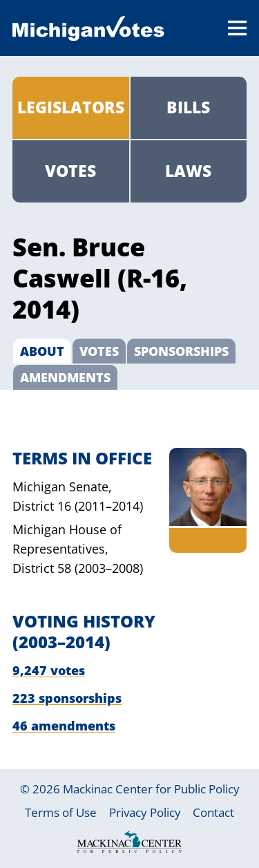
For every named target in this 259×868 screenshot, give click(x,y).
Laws (188, 171)
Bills (188, 107)
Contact (213, 812)
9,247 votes (49, 670)
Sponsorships (181, 351)
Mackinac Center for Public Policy (151, 789)
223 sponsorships (67, 698)
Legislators (71, 107)
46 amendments (64, 726)
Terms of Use (61, 812)
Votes (70, 171)
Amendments (65, 377)
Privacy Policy (145, 812)
